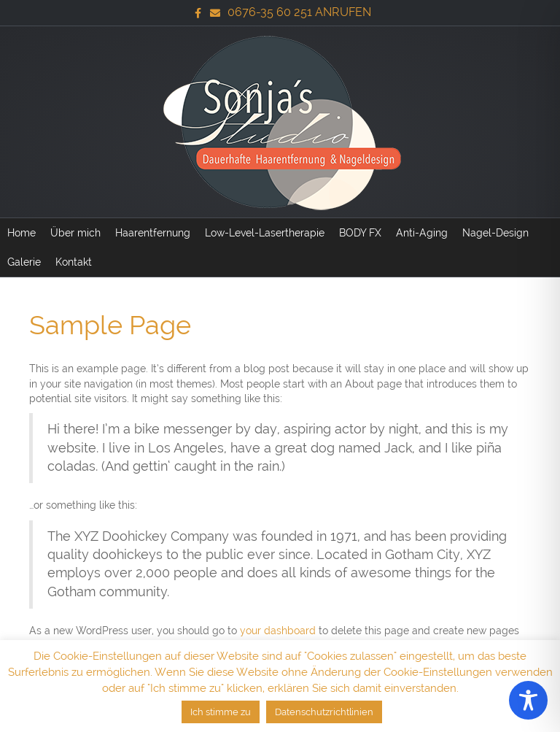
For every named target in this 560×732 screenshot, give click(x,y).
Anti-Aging (422, 233)
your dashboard (278, 631)
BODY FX (360, 233)
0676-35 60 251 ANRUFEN (299, 12)
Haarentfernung (153, 233)
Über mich (75, 233)
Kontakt (74, 262)
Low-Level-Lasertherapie (265, 233)
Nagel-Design (495, 233)
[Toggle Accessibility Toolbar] (528, 700)
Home (22, 233)
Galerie (24, 262)
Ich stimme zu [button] (221, 712)
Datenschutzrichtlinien (324, 712)
